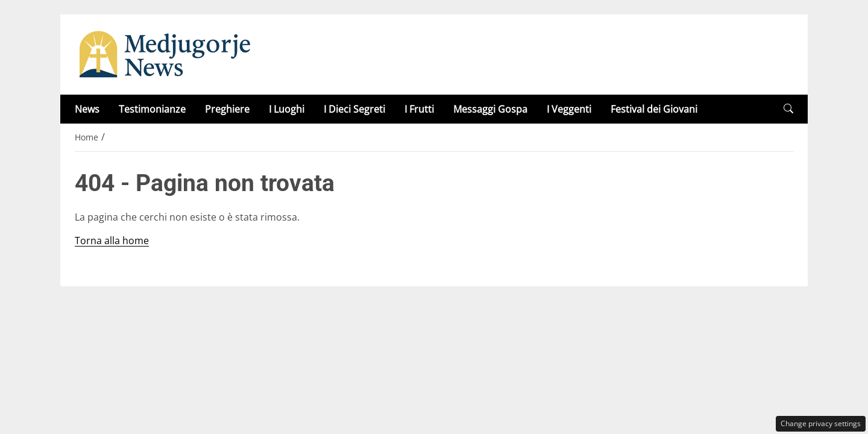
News (87, 109)
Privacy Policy (434, 298)
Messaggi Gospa (490, 109)
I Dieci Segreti (354, 109)
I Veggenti (569, 109)
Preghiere (227, 109)
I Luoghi (287, 109)
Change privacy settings (821, 423)
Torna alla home (112, 241)
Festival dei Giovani (654, 109)
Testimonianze (152, 109)
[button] (788, 109)
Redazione (360, 298)
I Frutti (419, 109)
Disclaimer (508, 298)
